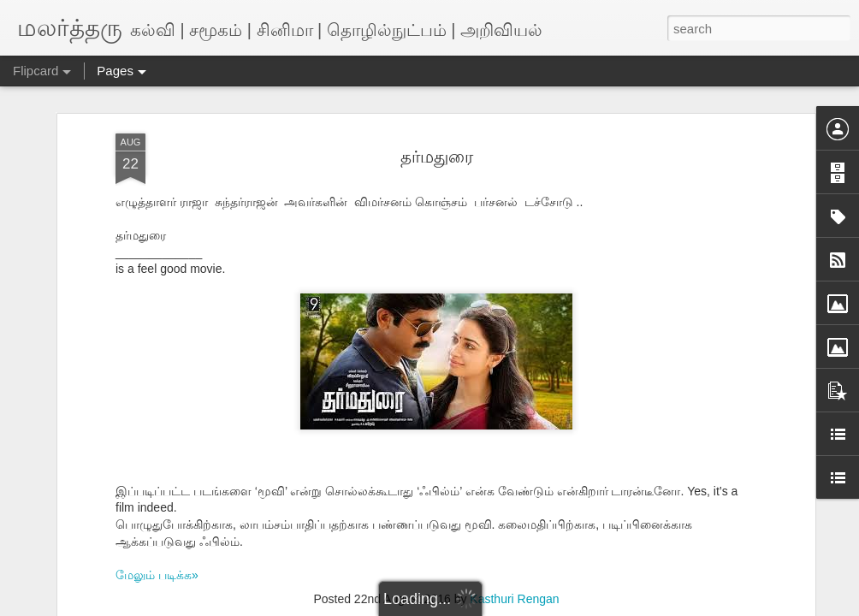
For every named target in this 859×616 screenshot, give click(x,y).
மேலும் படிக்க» (157, 575)
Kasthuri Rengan (514, 599)
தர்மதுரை (437, 157)
